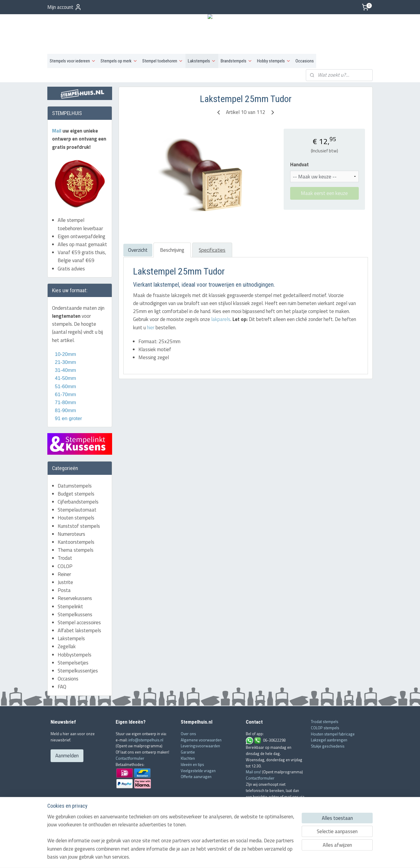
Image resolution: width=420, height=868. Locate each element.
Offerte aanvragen (196, 777)
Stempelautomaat (77, 510)
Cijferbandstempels (78, 502)
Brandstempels (236, 61)
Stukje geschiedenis (328, 746)
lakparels (220, 319)
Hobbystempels (75, 655)
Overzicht (138, 250)
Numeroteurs (71, 534)
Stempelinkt (70, 606)
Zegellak (67, 646)
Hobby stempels (274, 61)
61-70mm (65, 395)
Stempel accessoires (79, 622)
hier (150, 327)
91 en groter (67, 418)
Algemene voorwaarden (201, 740)
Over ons (188, 734)
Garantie (188, 752)
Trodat (65, 558)
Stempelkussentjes (78, 671)
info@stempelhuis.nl (146, 740)
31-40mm (65, 370)
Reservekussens (75, 598)
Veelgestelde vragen (198, 771)
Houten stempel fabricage (333, 734)
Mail (57, 131)
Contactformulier (130, 758)
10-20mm (64, 354)
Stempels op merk (119, 61)
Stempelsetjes (73, 663)
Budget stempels (76, 494)
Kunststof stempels (79, 526)
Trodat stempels (325, 722)
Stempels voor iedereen (73, 61)
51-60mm (64, 387)
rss (200, 857)
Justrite (65, 582)
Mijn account (64, 7)
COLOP (65, 566)
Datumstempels (75, 486)
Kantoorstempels (76, 542)
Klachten (188, 758)
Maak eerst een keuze (324, 193)
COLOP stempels (325, 728)
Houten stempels (76, 518)
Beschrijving (172, 250)
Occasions (305, 61)
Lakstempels (202, 61)
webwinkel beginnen (219, 857)
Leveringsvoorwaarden (200, 746)
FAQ (62, 687)
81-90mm (65, 410)
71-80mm (65, 402)
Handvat (299, 165)
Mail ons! (254, 772)
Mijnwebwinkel (263, 857)
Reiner (64, 574)
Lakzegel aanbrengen (329, 740)
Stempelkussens (75, 614)
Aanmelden (67, 756)
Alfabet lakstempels (79, 630)
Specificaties (212, 250)
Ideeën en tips (192, 764)
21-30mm (64, 362)
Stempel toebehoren (163, 61)
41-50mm (65, 378)
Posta (64, 590)
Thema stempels (76, 550)
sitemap (191, 857)
